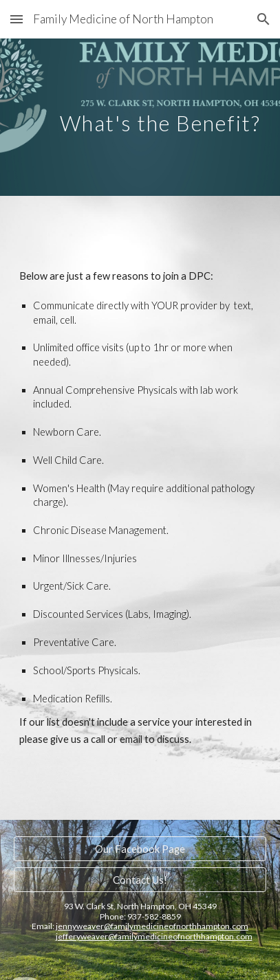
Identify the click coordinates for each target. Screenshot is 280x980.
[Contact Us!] (140, 880)
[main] (140, 117)
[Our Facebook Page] (140, 849)
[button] (17, 19)
